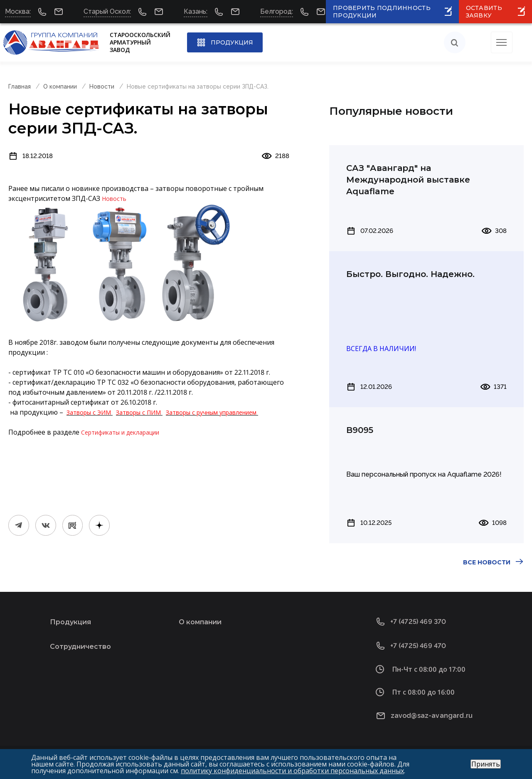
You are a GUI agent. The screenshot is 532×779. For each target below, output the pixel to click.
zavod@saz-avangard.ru (432, 716)
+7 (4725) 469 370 (418, 622)
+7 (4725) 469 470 (418, 646)
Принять (486, 764)
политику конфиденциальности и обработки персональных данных (292, 771)
